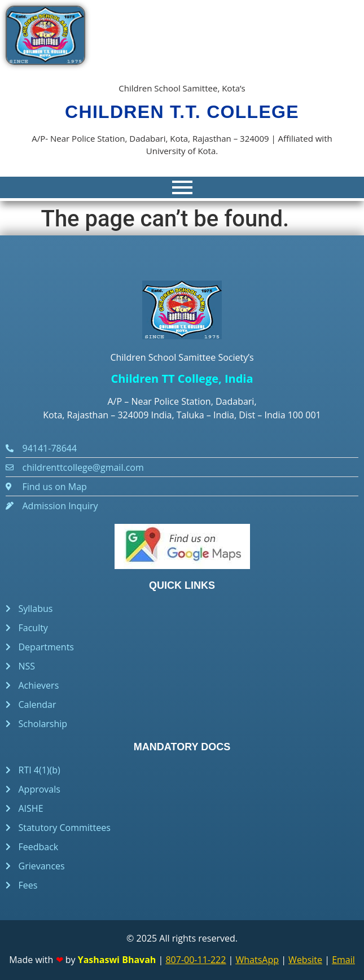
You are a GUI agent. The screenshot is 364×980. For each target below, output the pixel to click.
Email (343, 960)
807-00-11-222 (196, 960)
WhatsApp (258, 960)
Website (305, 960)
